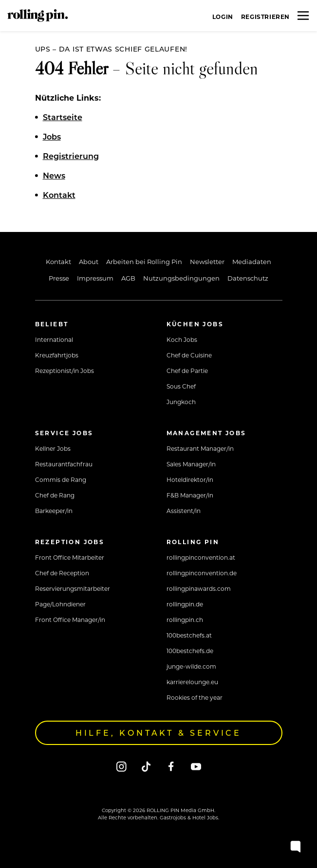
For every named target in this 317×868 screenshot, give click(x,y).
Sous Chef (181, 386)
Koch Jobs (182, 339)
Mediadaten (252, 261)
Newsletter (207, 261)
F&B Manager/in (190, 495)
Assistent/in (184, 511)
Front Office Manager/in (70, 620)
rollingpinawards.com (199, 588)
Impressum (95, 278)
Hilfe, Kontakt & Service (158, 733)
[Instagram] (121, 766)
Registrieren (265, 17)
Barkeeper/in (54, 511)
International (54, 339)
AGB (128, 278)
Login (223, 17)
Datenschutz (248, 278)
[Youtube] (196, 766)
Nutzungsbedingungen (181, 278)
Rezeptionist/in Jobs (65, 371)
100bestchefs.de (190, 651)
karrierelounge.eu (192, 682)
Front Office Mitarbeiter (70, 557)
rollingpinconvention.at (201, 557)
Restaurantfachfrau (64, 464)
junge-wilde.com (191, 666)
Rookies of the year (195, 697)
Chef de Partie (187, 371)
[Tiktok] (146, 766)
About (89, 261)
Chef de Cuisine (189, 355)
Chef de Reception (62, 573)
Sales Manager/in (191, 464)
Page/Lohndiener (60, 604)
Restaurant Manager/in (200, 448)
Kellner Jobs (53, 448)
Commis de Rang (61, 479)
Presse (59, 278)
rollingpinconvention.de (202, 573)
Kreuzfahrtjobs (57, 355)
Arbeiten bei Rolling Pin (144, 261)
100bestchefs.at (189, 635)
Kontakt (58, 261)
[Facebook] (171, 766)
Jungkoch (181, 402)
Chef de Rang (55, 495)
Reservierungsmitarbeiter (73, 588)
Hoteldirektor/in (190, 479)
